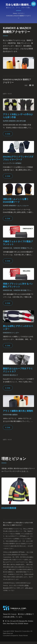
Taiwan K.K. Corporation (22, 634)
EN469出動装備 (9, 508)
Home (15, 13)
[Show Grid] (30, 85)
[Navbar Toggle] (34, 4)
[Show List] (33, 85)
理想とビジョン (14, 458)
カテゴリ (21, 13)
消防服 (26, 585)
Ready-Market (24, 638)
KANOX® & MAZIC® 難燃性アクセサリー (18, 17)
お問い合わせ (29, 588)
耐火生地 (6, 588)
